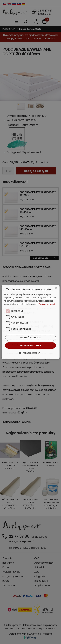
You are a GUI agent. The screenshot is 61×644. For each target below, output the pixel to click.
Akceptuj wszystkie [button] (30, 345)
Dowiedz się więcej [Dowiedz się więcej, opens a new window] (47, 304)
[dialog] (30, 322)
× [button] (56, 289)
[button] (30, 353)
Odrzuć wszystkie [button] (30, 338)
